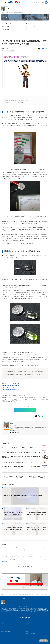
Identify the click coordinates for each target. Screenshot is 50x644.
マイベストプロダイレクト (6, 632)
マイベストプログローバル (30, 633)
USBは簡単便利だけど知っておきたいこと (12, 547)
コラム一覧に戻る (25, 566)
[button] (19, 433)
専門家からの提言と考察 (33, 553)
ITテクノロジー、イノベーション (24, 559)
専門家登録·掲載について (6, 622)
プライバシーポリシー (6, 626)
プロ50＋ (27, 632)
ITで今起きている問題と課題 (9, 556)
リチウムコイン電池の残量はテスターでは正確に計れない (16, 100)
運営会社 (3, 624)
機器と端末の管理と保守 (8, 550)
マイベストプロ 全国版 (6, 628)
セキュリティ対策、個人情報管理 (10, 553)
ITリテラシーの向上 (38, 556)
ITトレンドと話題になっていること (24, 556)
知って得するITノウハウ (10, 52)
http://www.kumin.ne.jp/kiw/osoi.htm (10, 386)
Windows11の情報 (27, 547)
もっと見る (4, 561)
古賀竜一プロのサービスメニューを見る (25, 410)
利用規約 (27, 624)
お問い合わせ (28, 626)
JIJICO (3, 633)
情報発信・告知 (22, 553)
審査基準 (8, 613)
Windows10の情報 (19, 550)
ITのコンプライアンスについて (40, 559)
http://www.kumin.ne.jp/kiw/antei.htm (11, 389)
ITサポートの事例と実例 (30, 550)
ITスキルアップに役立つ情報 (9, 559)
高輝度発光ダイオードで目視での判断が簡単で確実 (15, 103)
